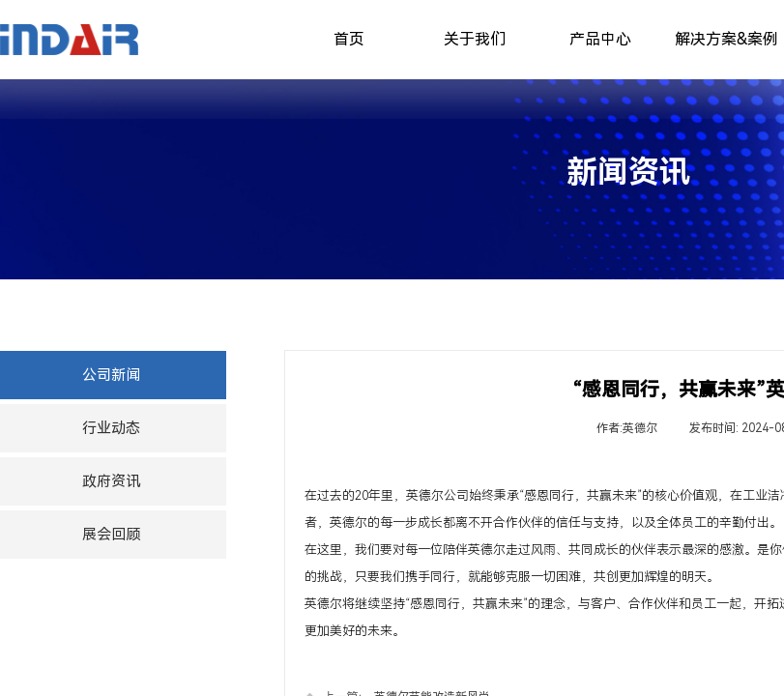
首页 (349, 39)
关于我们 (475, 39)
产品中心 (600, 39)
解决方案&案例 (726, 39)
